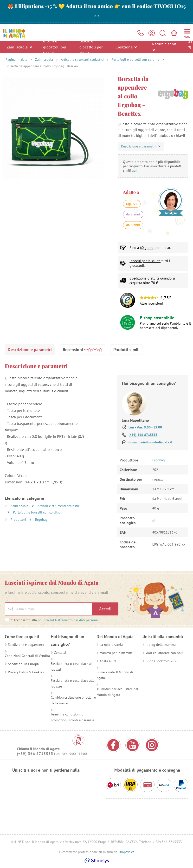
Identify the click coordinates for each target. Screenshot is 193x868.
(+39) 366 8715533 (143, 435)
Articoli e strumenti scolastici (82, 60)
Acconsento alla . (56, 620)
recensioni (155, 303)
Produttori (19, 520)
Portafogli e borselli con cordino (135, 60)
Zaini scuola (19, 47)
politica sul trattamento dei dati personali (69, 620)
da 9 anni (133, 214)
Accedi (105, 609)
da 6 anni (133, 225)
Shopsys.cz (126, 852)
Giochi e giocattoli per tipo (55, 47)
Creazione (126, 47)
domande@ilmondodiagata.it (150, 442)
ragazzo (132, 204)
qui (134, 170)
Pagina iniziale (16, 60)
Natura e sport (164, 47)
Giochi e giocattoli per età (91, 47)
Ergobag (41, 520)
